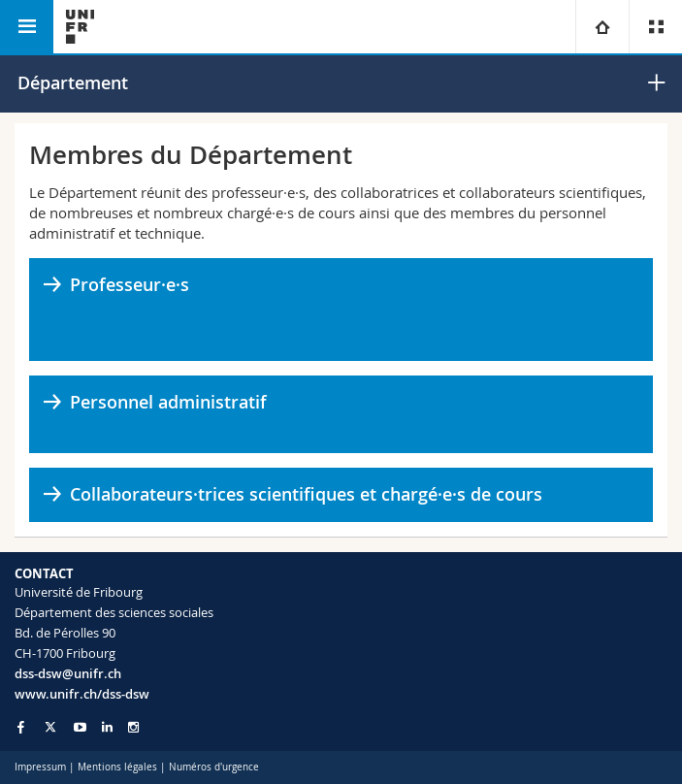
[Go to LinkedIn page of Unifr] (107, 727)
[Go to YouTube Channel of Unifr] (80, 727)
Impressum (40, 767)
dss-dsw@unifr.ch (68, 673)
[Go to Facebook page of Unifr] (21, 727)
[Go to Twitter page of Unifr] (50, 727)
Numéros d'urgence (214, 767)
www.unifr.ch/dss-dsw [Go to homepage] (82, 694)
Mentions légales (117, 767)
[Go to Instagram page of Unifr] (133, 727)
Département (73, 82)
